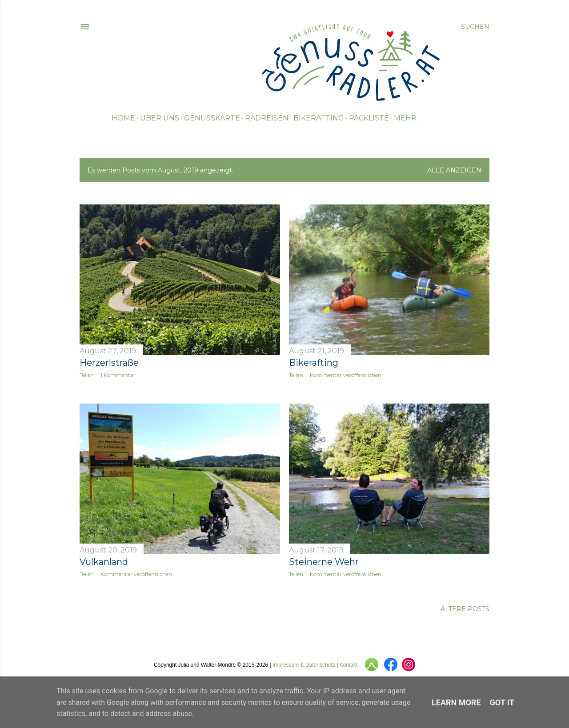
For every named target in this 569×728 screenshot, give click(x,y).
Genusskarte (212, 118)
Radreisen (267, 118)
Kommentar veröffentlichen (346, 375)
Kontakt (348, 665)
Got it (502, 702)
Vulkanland (104, 562)
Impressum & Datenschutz (304, 665)
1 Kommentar (118, 375)
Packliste (369, 118)
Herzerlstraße (109, 363)
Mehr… (408, 118)
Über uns (160, 118)
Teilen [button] (87, 375)
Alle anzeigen (454, 170)
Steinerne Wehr (324, 562)
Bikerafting (319, 118)
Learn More (456, 702)
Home (123, 118)
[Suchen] (475, 27)
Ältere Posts (465, 609)
